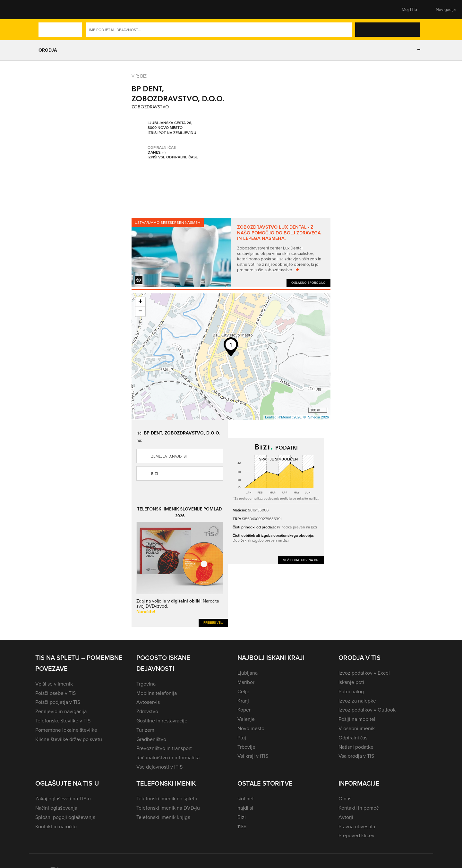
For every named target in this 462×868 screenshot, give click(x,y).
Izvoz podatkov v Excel (364, 673)
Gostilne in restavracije (162, 721)
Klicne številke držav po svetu (69, 739)
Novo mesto (251, 728)
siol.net (246, 799)
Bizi (154, 474)
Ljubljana (248, 673)
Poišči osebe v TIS (56, 693)
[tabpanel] (231, 253)
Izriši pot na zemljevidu (172, 133)
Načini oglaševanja (56, 808)
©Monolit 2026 (290, 417)
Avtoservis (148, 702)
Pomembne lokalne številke (66, 730)
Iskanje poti (351, 682)
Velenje (246, 719)
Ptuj (242, 738)
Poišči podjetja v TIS (58, 702)
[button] (47, 10)
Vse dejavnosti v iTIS (159, 767)
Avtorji (346, 817)
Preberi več (213, 623)
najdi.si (245, 808)
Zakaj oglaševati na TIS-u (63, 799)
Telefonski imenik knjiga (163, 817)
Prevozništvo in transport (164, 748)
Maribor (246, 682)
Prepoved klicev (356, 835)
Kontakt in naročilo (56, 826)
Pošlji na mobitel (357, 719)
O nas (345, 799)
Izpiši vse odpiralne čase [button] (173, 157)
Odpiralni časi (354, 738)
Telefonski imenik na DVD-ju (168, 808)
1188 (242, 826)
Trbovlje (246, 747)
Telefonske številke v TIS (63, 721)
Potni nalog (351, 691)
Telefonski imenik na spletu (167, 799)
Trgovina (146, 684)
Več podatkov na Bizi (301, 560)
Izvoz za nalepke (357, 701)
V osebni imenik (357, 728)
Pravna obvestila (357, 826)
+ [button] (140, 302)
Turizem (145, 730)
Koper (244, 710)
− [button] (140, 312)
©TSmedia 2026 (316, 417)
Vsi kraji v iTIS (253, 756)
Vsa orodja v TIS (356, 756)
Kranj (243, 701)
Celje (243, 691)
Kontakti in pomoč (359, 808)
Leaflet (270, 417)
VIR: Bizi (140, 76)
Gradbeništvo (151, 739)
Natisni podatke (356, 747)
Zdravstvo (147, 711)
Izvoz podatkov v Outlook (367, 710)
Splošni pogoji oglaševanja (65, 817)
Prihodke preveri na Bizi (297, 527)
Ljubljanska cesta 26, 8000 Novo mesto (170, 126)
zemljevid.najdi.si (169, 456)
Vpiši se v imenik (54, 684)
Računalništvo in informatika (168, 758)
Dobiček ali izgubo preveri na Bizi (261, 540)
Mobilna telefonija (157, 693)
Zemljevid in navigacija (61, 711)
